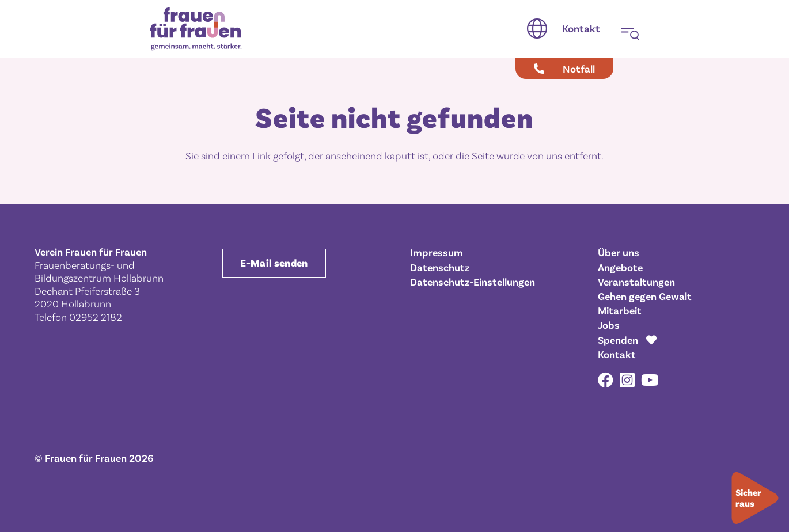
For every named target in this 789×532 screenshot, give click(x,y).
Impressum (437, 252)
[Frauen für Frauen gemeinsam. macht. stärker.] (196, 29)
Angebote (620, 267)
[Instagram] (627, 381)
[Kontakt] (581, 29)
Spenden (618, 340)
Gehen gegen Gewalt (645, 296)
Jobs (609, 325)
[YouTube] (650, 380)
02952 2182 (96, 317)
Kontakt (617, 354)
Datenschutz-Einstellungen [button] (473, 282)
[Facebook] (606, 380)
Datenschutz (440, 267)
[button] (537, 29)
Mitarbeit (620, 310)
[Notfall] (564, 69)
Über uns (619, 252)
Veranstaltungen (636, 282)
